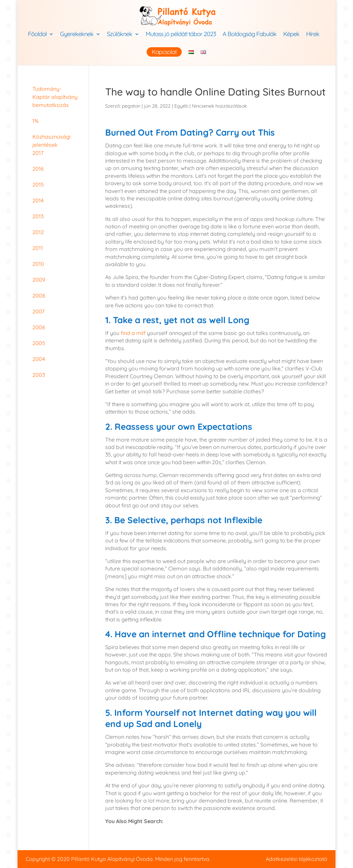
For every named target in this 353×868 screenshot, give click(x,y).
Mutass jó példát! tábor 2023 (181, 35)
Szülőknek (120, 35)
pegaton (131, 106)
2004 (39, 359)
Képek (291, 35)
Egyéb (181, 106)
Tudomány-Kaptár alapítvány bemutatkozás (55, 97)
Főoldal (37, 35)
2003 (39, 375)
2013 (38, 216)
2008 (39, 296)
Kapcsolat (164, 52)
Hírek (313, 35)
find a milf (133, 333)
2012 (38, 232)
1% (35, 121)
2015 (38, 185)
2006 (39, 327)
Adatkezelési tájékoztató (297, 859)
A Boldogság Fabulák (249, 35)
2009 (39, 280)
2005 (39, 343)
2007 (38, 311)
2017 (38, 153)
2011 (38, 248)
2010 (38, 264)
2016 (38, 169)
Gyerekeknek (77, 35)
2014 (38, 200)
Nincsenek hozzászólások (219, 106)
